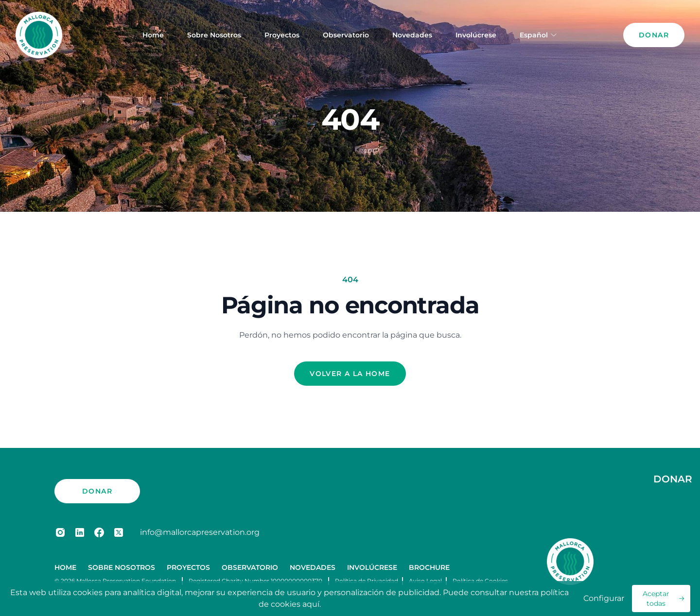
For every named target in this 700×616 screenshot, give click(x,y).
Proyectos (282, 35)
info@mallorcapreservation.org (200, 532)
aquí (311, 604)
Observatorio (346, 35)
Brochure (429, 567)
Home (153, 35)
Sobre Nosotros (214, 35)
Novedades (412, 35)
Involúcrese (476, 35)
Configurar (604, 598)
